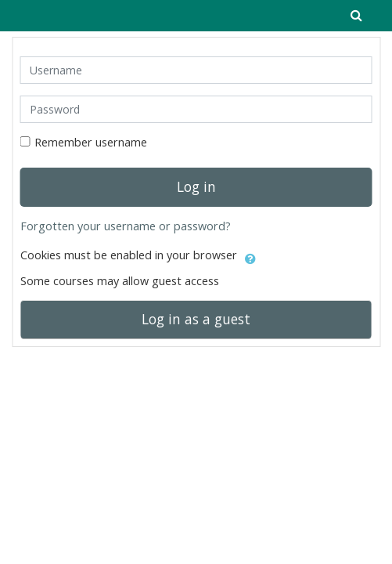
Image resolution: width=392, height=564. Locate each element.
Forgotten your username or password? (126, 226)
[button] (250, 256)
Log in (196, 186)
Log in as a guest (196, 319)
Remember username (91, 142)
